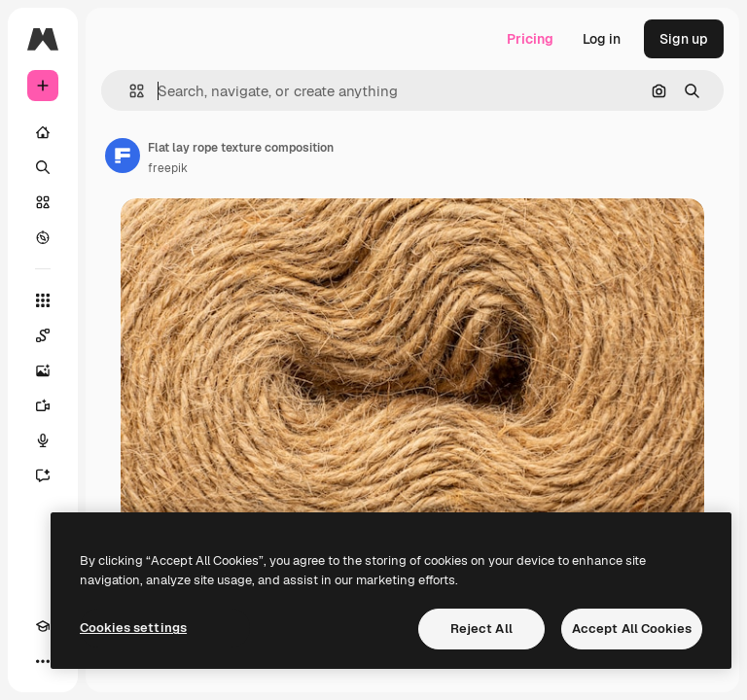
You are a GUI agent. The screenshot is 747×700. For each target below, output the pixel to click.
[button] (129, 91)
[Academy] (43, 626)
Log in (602, 39)
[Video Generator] (43, 405)
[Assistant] (43, 475)
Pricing (530, 39)
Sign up (684, 39)
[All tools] (43, 300)
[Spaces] (43, 335)
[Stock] (43, 202)
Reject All (481, 629)
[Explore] (43, 237)
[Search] (43, 167)
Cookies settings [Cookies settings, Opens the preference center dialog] (133, 628)
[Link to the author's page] (123, 156)
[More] (43, 661)
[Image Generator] (43, 370)
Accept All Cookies (632, 629)
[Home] (43, 132)
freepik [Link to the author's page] (168, 168)
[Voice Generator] (43, 440)
